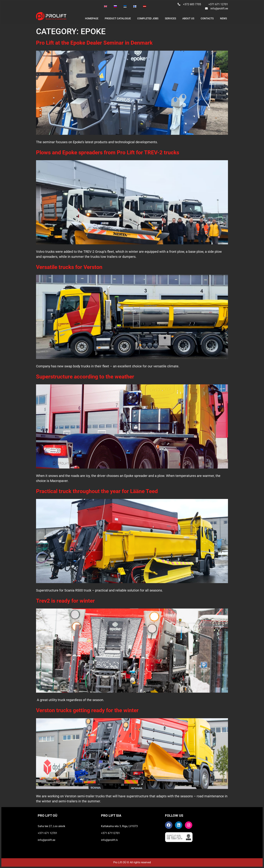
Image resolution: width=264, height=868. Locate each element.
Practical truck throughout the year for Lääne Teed (97, 491)
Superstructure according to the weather (85, 377)
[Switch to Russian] (115, 6)
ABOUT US (188, 19)
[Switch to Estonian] (125, 6)
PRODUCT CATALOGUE (118, 19)
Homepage (92, 19)
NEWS (224, 19)
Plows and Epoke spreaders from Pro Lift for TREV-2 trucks (108, 152)
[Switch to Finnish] (135, 6)
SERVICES (170, 19)
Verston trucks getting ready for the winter (87, 710)
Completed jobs (148, 19)
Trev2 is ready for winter (65, 601)
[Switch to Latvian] (145, 6)
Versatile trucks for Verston (69, 267)
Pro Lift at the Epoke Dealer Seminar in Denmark (94, 43)
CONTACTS (207, 19)
